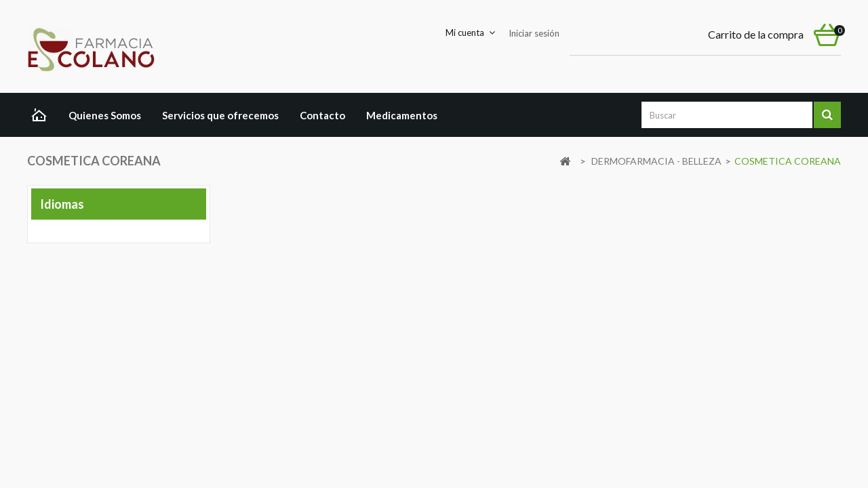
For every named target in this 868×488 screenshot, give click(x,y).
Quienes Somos (105, 115)
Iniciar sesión (534, 33)
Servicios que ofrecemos (220, 115)
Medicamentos (402, 115)
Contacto (322, 115)
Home (42, 117)
